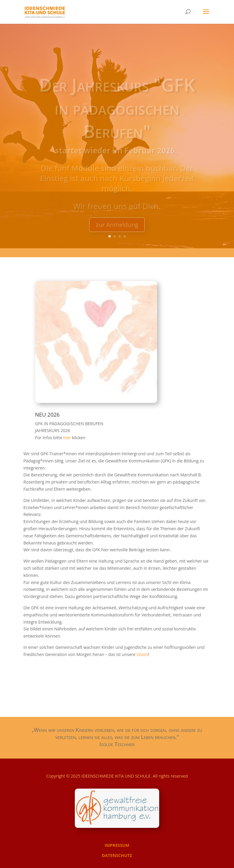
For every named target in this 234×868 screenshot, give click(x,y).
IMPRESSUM (117, 845)
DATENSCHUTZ (117, 855)
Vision (142, 654)
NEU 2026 (48, 415)
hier (68, 438)
